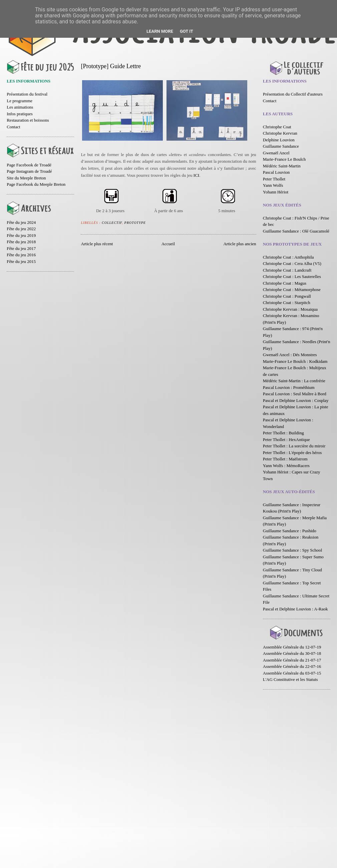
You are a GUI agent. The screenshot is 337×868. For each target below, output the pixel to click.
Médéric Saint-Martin (282, 166)
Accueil (168, 244)
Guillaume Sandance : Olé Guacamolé (296, 231)
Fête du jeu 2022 (21, 229)
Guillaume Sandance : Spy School (293, 550)
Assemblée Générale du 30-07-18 (292, 653)
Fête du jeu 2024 (21, 222)
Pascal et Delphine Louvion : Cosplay (296, 400)
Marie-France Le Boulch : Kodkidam (295, 361)
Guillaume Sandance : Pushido (290, 531)
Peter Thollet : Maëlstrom (285, 459)
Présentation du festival (27, 94)
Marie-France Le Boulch (284, 159)
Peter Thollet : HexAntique (286, 440)
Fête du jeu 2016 (21, 255)
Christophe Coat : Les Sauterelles (292, 276)
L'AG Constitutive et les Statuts (290, 679)
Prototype (135, 223)
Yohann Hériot (276, 192)
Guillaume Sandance (281, 146)
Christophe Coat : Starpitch (287, 303)
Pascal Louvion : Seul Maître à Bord (295, 394)
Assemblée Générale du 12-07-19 (292, 647)
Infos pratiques (20, 114)
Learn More (160, 31)
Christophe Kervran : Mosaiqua (290, 309)
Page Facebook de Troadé (29, 165)
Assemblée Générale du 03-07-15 (292, 673)
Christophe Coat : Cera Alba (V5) (292, 263)
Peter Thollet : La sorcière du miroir (294, 446)
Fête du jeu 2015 (21, 261)
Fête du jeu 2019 (21, 235)
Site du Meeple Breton (26, 178)
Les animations (20, 107)
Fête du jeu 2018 (21, 242)
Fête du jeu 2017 (21, 248)
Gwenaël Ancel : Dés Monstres (290, 355)
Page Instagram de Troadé (29, 171)
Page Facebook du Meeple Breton (36, 184)
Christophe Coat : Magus (285, 283)
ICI (196, 175)
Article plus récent (97, 244)
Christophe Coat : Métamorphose (292, 290)
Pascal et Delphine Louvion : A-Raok (295, 609)
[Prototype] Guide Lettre (111, 66)
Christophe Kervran (280, 133)
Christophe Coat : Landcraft (287, 270)
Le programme (20, 101)
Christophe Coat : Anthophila (288, 257)
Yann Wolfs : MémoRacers (286, 466)
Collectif (112, 223)
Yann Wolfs (273, 185)
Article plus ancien (240, 244)
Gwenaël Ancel (276, 153)
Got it (187, 31)
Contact (13, 127)
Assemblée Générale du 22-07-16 (292, 666)
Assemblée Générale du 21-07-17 (292, 660)
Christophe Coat (277, 127)
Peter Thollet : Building (283, 433)
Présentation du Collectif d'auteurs (293, 94)
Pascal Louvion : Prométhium (289, 387)
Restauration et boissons (28, 120)
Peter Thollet (274, 179)
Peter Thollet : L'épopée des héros (292, 453)
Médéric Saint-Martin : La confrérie (294, 381)
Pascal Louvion (276, 172)
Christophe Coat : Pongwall (287, 296)
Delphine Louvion (279, 140)
